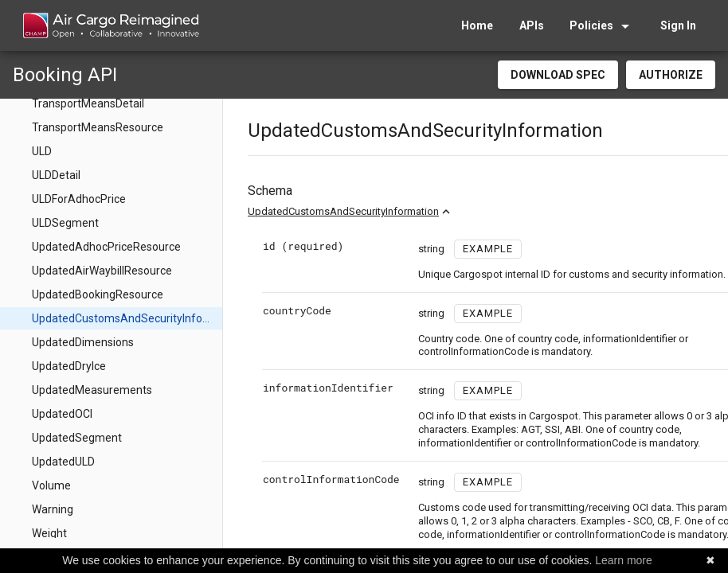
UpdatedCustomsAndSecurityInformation (343, 211)
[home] (110, 25)
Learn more (624, 560)
